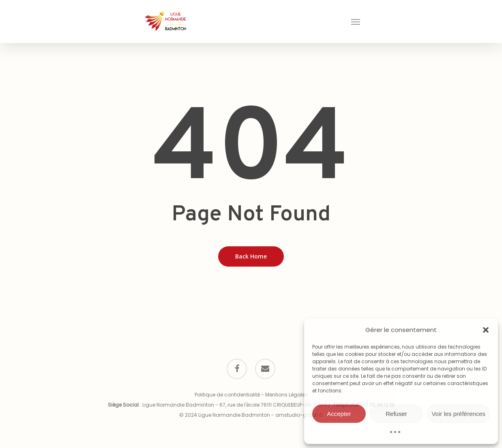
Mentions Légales (286, 395)
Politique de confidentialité (227, 395)
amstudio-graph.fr (299, 415)
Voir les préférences (458, 414)
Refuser (396, 414)
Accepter (339, 414)
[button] (486, 330)
